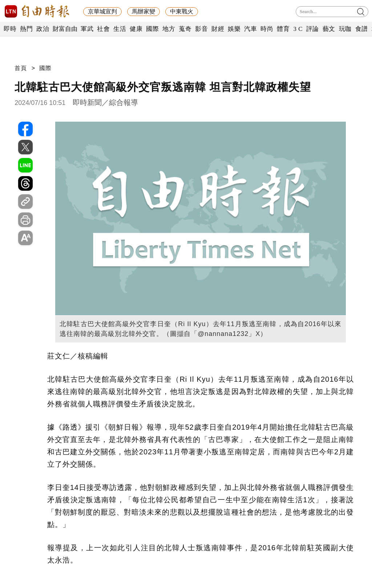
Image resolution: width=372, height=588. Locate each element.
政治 (43, 29)
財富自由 (65, 29)
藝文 (329, 29)
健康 (136, 29)
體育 (283, 29)
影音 (201, 29)
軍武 (87, 29)
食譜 (362, 29)
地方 (169, 29)
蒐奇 (185, 29)
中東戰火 (182, 11)
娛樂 (234, 29)
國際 (152, 29)
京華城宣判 (102, 11)
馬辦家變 (143, 11)
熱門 (26, 29)
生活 (120, 29)
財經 (218, 29)
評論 (313, 29)
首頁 (21, 68)
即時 (10, 29)
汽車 (250, 29)
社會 (103, 29)
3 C (298, 29)
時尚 (267, 29)
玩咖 (345, 29)
